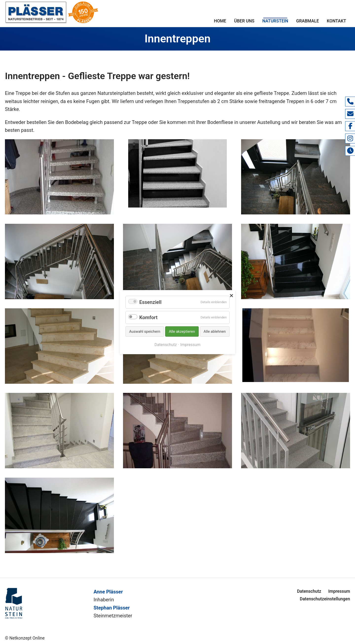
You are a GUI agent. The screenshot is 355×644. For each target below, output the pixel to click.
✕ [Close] (231, 295)
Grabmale (307, 21)
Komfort (148, 317)
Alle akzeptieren (182, 331)
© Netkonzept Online (25, 638)
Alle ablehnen (215, 331)
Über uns (244, 21)
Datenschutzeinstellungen (325, 599)
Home (220, 21)
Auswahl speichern (145, 331)
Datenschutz (309, 591)
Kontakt (337, 21)
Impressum (339, 591)
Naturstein (275, 21)
